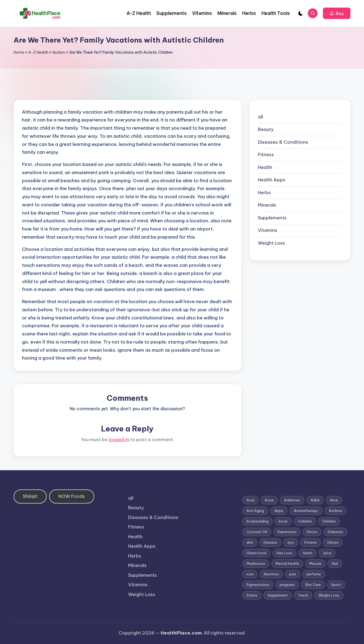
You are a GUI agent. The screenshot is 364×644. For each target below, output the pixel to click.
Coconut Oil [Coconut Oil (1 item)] (257, 532)
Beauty (266, 129)
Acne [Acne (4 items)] (269, 500)
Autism (59, 52)
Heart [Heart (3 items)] (308, 553)
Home (19, 52)
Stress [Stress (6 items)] (252, 595)
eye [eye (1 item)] (291, 542)
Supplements (272, 218)
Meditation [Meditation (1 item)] (256, 563)
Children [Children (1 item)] (329, 521)
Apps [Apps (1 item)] (279, 511)
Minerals (267, 205)
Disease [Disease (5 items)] (270, 542)
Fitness (266, 155)
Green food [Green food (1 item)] (256, 553)
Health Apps (272, 180)
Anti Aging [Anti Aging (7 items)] (255, 511)
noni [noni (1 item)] (250, 574)
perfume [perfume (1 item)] (314, 574)
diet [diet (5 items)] (250, 542)
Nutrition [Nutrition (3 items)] (271, 574)
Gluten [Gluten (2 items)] (333, 542)
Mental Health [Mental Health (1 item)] (287, 563)
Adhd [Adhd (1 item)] (315, 500)
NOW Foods (72, 496)
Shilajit (30, 496)
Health (265, 167)
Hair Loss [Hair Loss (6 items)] (284, 553)
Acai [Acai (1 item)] (250, 500)
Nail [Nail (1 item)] (335, 563)
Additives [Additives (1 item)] (292, 500)
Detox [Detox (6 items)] (312, 532)
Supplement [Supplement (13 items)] (278, 595)
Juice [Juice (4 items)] (327, 553)
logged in (119, 440)
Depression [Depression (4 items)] (287, 532)
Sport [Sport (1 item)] (336, 585)
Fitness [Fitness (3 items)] (311, 542)
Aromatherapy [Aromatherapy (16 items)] (306, 511)
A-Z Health (38, 52)
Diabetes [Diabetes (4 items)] (335, 532)
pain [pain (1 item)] (293, 574)
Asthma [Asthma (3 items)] (335, 511)
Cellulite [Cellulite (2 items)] (305, 521)
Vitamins (268, 230)
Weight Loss (271, 243)
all (260, 117)
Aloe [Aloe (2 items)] (334, 500)
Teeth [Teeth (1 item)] (303, 595)
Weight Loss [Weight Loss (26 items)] (329, 595)
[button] (337, 13)
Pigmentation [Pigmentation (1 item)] (258, 585)
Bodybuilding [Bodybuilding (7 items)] (257, 521)
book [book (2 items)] (283, 521)
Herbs (264, 193)
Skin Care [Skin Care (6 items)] (313, 585)
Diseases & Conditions (283, 142)
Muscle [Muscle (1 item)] (315, 563)
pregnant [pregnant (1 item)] (287, 585)
